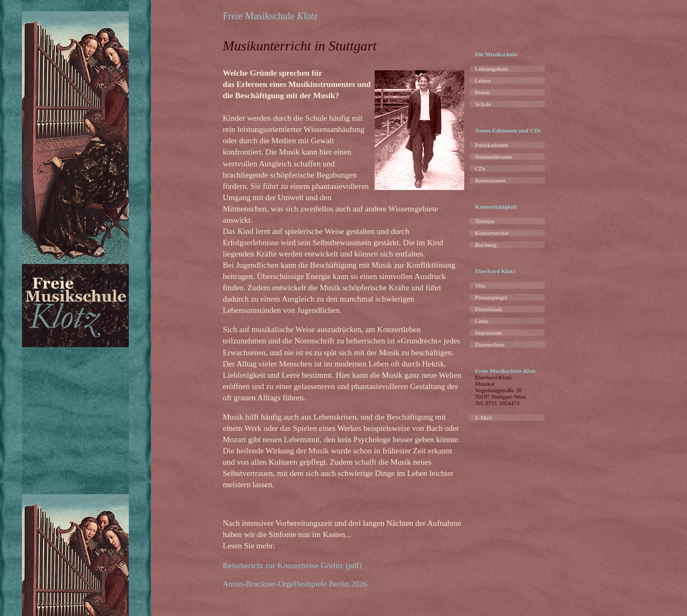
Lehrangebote (491, 69)
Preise (482, 92)
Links (482, 321)
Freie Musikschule (270, 16)
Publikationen (492, 145)
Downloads (489, 309)
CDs (480, 168)
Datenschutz (490, 344)
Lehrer (483, 80)
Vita (480, 285)
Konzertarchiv (492, 233)
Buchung (486, 245)
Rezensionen (490, 180)
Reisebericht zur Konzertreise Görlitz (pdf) (292, 566)
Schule (483, 104)
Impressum (488, 333)
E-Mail (483, 417)
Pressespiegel (491, 297)
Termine (485, 221)
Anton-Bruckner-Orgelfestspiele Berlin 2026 (295, 584)
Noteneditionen (494, 157)
